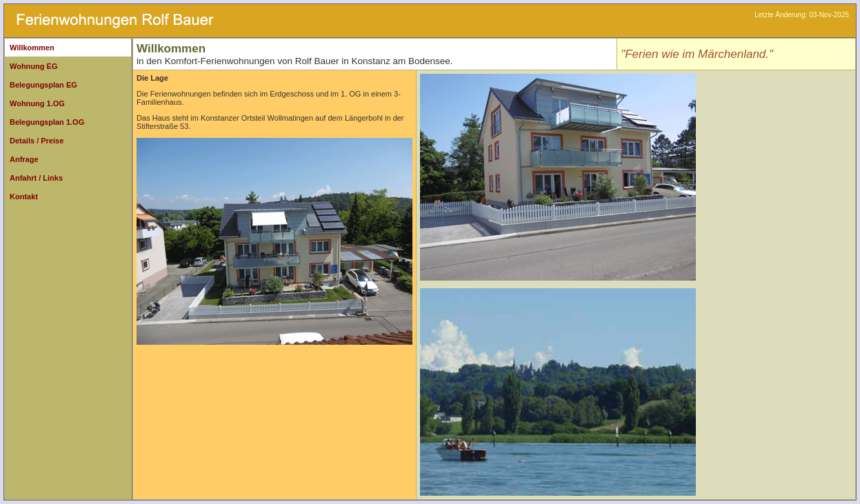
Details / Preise (37, 141)
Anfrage (24, 159)
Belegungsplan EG (43, 85)
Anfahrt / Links (36, 178)
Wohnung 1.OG (37, 103)
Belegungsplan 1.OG (47, 122)
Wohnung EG (33, 66)
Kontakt (24, 196)
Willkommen (32, 48)
